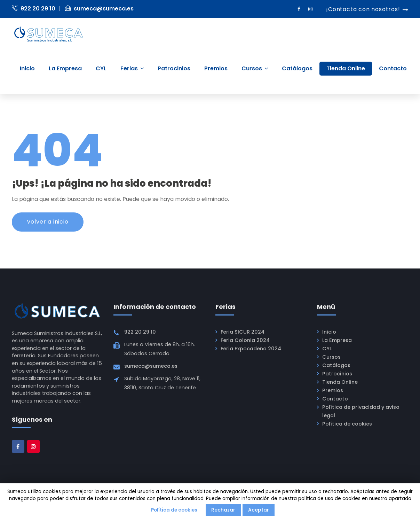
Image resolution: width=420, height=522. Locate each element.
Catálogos (336, 366)
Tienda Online (340, 382)
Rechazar (223, 510)
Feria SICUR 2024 (243, 332)
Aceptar (259, 510)
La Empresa (337, 341)
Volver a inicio (48, 222)
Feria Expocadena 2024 (251, 349)
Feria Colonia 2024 (245, 341)
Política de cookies (347, 424)
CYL (327, 349)
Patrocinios (337, 374)
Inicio (329, 332)
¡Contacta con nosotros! (363, 9)
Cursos (331, 357)
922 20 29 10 (34, 9)
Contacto (335, 399)
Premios (333, 391)
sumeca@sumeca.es (99, 9)
